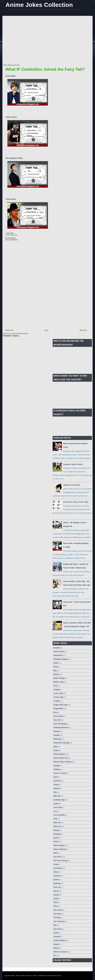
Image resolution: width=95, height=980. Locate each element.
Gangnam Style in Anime (73, 464)
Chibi (55, 686)
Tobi (55, 925)
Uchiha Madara (59, 940)
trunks (56, 933)
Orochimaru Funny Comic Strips (76, 502)
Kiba (55, 792)
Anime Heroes (59, 652)
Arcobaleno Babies (61, 659)
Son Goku (57, 914)
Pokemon (57, 876)
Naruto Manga (59, 845)
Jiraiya (56, 785)
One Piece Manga (60, 861)
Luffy (55, 819)
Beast (56, 667)
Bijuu (55, 671)
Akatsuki (57, 648)
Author (56, 663)
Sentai (56, 899)
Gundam (57, 735)
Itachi (55, 777)
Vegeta (56, 944)
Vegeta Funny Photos (72, 485)
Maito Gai (57, 823)
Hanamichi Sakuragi (61, 743)
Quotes (56, 880)
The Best (57, 918)
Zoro (55, 956)
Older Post (83, 330)
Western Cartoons (60, 952)
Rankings (57, 883)
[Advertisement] (25, 40)
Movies (56, 838)
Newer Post (10, 330)
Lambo (56, 804)
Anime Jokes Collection (39, 5)
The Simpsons (59, 921)
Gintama (57, 731)
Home (46, 330)
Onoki (56, 864)
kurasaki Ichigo (59, 800)
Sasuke (56, 895)
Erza (55, 712)
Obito (55, 853)
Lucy (55, 811)
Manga (56, 830)
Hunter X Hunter (60, 773)
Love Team (58, 807)
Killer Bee (57, 796)
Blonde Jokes (59, 682)
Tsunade (57, 937)
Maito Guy (57, 826)
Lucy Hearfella (59, 815)
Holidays (57, 769)
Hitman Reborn (59, 754)
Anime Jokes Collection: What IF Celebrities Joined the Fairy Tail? (39, 976)
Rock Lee (57, 887)
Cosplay (57, 701)
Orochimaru (58, 868)
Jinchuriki (57, 781)
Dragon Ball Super (61, 705)
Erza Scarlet (58, 716)
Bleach (56, 674)
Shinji (55, 902)
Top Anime (57, 929)
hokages (57, 766)
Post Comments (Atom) (20, 334)
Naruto (56, 842)
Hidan (56, 747)
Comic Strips (58, 693)
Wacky (56, 948)
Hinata (56, 750)
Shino (56, 906)
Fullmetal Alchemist (61, 728)
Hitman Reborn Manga (62, 762)
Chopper (57, 690)
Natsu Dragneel (59, 849)
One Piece (57, 857)
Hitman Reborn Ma (61, 758)
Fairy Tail (14, 235)
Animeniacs (58, 655)
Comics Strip (58, 697)
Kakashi (56, 788)
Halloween (57, 739)
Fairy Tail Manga (60, 724)
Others (56, 872)
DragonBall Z (58, 709)
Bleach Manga (59, 678)
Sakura (56, 891)
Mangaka (57, 834)
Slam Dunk (58, 910)
